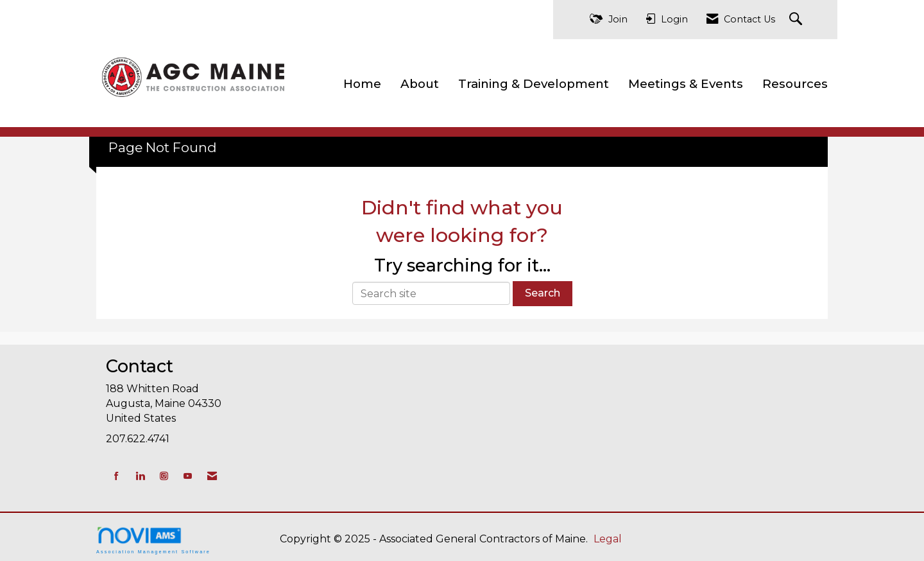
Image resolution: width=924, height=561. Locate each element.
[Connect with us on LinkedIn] (140, 476)
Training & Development (534, 84)
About (420, 84)
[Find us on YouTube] (188, 476)
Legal (608, 539)
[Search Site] (797, 20)
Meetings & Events (686, 84)
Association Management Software (153, 540)
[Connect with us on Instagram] (164, 476)
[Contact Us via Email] (212, 476)
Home (362, 84)
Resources (795, 84)
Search (543, 293)
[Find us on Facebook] (116, 476)
